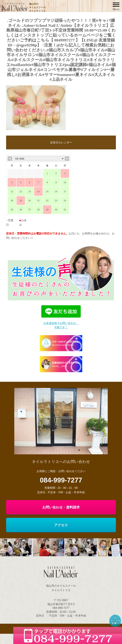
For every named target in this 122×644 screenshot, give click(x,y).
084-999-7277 (61, 480)
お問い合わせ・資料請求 (61, 507)
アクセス (61, 525)
